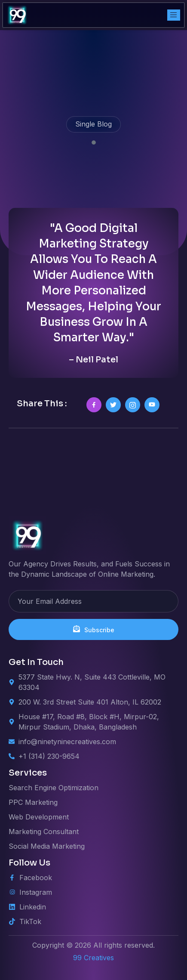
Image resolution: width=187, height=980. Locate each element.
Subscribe (94, 629)
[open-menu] (174, 15)
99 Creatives (93, 958)
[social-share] (94, 405)
